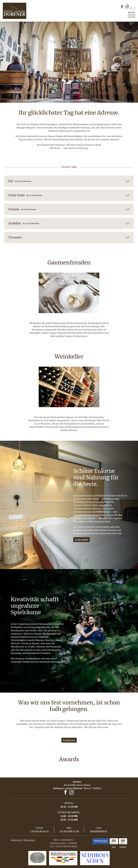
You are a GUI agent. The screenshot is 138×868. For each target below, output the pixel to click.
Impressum (16, 840)
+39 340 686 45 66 (69, 831)
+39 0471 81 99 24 (39, 831)
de (131, 8)
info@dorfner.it (99, 831)
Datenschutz (29, 840)
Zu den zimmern (82, 540)
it (134, 8)
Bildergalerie (69, 740)
